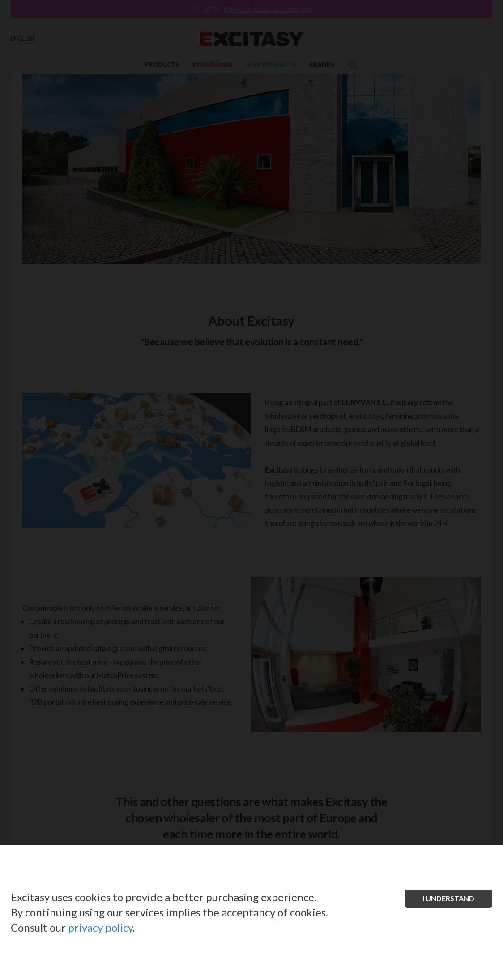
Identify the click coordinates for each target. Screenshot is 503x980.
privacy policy (100, 927)
